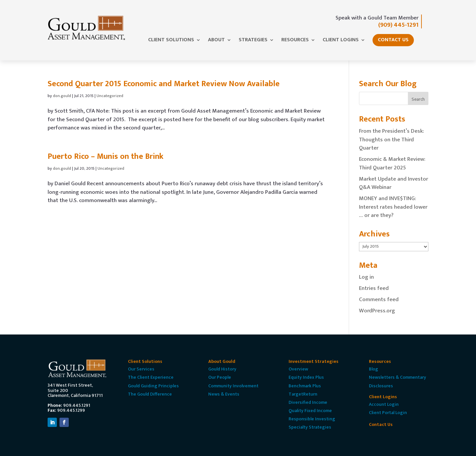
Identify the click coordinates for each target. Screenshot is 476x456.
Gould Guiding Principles (153, 386)
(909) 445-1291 (398, 25)
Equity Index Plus (306, 377)
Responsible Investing (312, 419)
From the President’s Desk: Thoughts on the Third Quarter (392, 140)
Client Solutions (171, 41)
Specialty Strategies (310, 427)
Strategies (253, 41)
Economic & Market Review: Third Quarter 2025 (392, 163)
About (216, 41)
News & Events (224, 394)
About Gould (222, 361)
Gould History (222, 369)
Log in (366, 277)
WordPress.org (377, 311)
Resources (295, 41)
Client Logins (341, 41)
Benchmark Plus (305, 386)
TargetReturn (303, 394)
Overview (298, 369)
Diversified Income (308, 402)
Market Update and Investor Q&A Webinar (394, 183)
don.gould (62, 96)
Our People (220, 377)
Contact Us (393, 40)
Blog (374, 369)
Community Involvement (233, 386)
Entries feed (374, 288)
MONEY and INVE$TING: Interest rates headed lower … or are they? (393, 207)
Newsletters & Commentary (397, 377)
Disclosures (381, 386)
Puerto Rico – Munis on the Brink (105, 157)
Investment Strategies (314, 361)
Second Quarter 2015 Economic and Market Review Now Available (164, 84)
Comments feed (379, 299)
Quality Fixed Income (310, 411)
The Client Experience (151, 377)
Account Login (384, 404)
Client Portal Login (388, 413)
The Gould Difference (150, 394)
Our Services (141, 369)
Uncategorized (110, 96)
